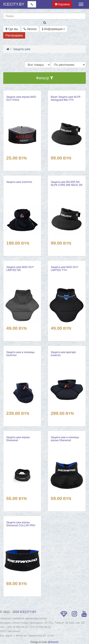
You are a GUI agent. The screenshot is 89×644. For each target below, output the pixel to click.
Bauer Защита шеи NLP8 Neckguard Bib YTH (66, 98)
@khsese (53, 642)
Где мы (12, 29)
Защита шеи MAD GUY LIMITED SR (20, 269)
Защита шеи (22, 49)
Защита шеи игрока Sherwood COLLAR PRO (21, 524)
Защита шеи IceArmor (19, 182)
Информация (54, 29)
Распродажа (14, 35)
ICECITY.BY (14, 4)
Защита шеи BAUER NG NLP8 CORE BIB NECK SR (67, 184)
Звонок (30, 29)
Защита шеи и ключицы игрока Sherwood (65, 439)
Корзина (62, 4)
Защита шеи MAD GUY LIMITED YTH (64, 269)
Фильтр (44, 78)
